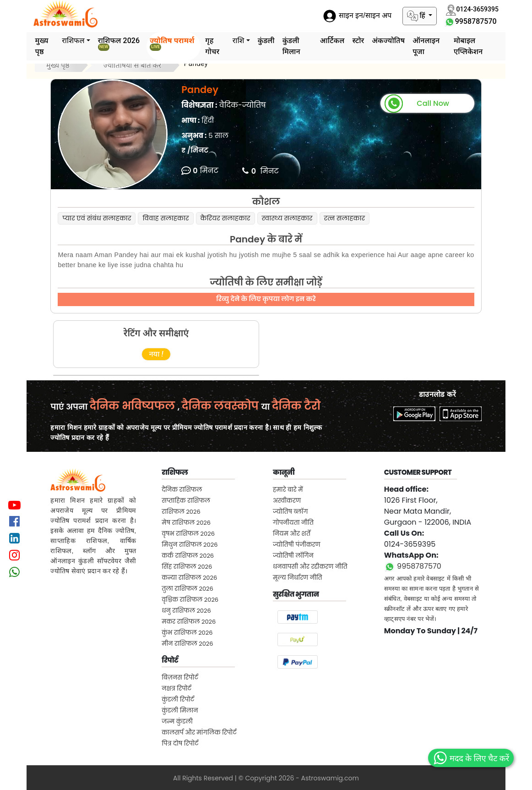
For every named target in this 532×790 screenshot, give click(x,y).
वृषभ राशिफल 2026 (188, 534)
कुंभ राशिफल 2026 (187, 633)
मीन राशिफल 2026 (187, 644)
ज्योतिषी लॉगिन (293, 556)
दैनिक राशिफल (182, 490)
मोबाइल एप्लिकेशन (468, 46)
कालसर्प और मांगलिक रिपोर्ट (199, 732)
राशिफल (73, 41)
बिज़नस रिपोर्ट (180, 678)
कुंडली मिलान (291, 46)
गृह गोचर (212, 46)
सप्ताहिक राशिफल (186, 501)
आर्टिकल (332, 41)
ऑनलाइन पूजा (426, 46)
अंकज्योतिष (388, 41)
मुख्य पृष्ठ (42, 46)
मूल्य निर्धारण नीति (298, 578)
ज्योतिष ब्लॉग (290, 512)
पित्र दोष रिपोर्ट (180, 743)
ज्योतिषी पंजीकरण (297, 545)
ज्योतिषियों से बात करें (133, 65)
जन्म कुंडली (177, 721)
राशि (239, 41)
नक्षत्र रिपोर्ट (176, 689)
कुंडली (266, 41)
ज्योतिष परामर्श (172, 44)
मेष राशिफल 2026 (186, 523)
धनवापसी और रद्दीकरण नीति (310, 567)
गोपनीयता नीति (293, 523)
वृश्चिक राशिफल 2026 (190, 600)
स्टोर (358, 41)
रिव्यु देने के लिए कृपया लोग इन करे (266, 299)
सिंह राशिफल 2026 (187, 567)
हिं (417, 16)
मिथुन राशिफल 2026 (190, 545)
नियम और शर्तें (292, 534)
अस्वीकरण (287, 501)
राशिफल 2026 (119, 44)
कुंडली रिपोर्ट (178, 699)
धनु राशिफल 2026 (186, 611)
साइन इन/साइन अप (357, 16)
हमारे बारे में (288, 490)
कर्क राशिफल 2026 (188, 556)
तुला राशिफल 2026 (187, 589)
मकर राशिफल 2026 (189, 622)
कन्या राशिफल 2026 (189, 578)
